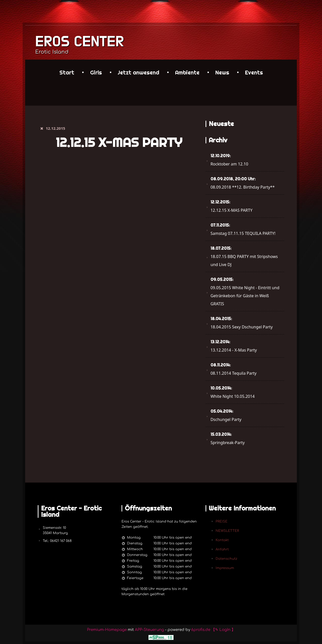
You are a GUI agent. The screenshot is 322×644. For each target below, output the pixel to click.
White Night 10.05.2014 (233, 392)
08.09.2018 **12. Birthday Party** (243, 183)
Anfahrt (222, 549)
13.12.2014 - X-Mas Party (234, 346)
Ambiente (187, 72)
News (222, 72)
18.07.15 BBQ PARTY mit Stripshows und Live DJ (244, 256)
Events (254, 72)
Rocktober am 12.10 (229, 160)
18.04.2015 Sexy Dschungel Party (242, 323)
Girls (96, 72)
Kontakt (222, 540)
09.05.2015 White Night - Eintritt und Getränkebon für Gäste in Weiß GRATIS (245, 292)
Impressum (225, 568)
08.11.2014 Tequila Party (234, 369)
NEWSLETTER (227, 531)
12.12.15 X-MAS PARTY (232, 206)
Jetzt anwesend (138, 72)
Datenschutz (226, 559)
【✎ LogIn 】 (223, 630)
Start (67, 72)
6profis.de (201, 630)
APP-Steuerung (149, 630)
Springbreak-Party (228, 439)
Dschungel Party (226, 415)
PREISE (222, 522)
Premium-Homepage (107, 630)
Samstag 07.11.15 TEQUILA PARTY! (243, 229)
